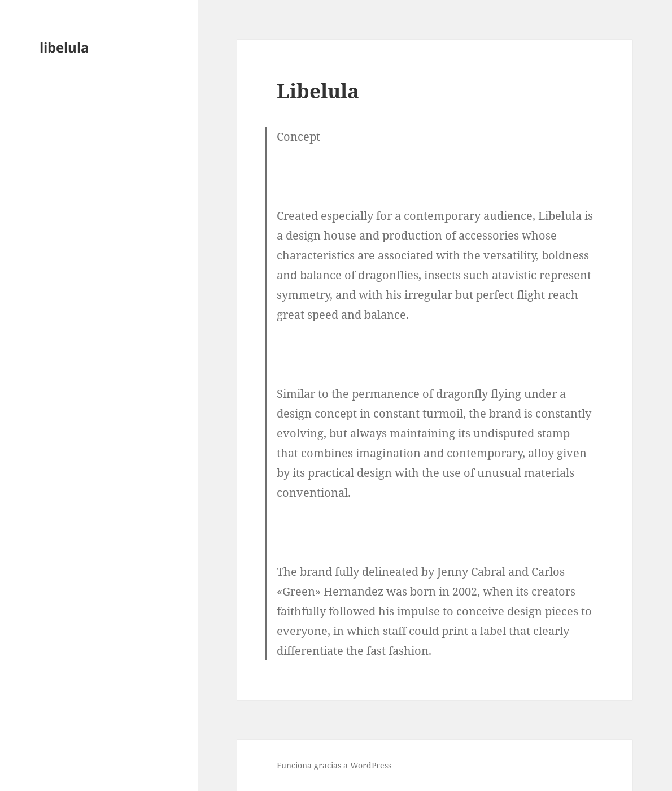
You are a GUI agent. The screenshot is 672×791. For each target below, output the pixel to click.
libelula (64, 47)
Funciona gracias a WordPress (334, 765)
